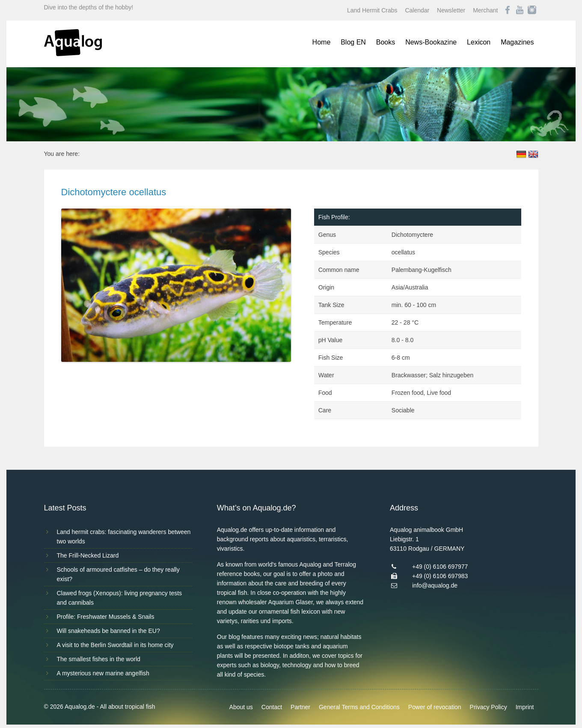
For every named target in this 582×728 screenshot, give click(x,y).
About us (241, 707)
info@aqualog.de (435, 585)
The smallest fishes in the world (99, 659)
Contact (272, 707)
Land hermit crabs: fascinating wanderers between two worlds (124, 537)
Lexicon (479, 42)
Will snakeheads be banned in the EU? (108, 631)
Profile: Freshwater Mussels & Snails (106, 617)
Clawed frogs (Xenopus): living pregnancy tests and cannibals (120, 598)
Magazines (517, 42)
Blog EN (353, 42)
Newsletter (451, 10)
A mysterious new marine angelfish (103, 673)
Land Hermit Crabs (372, 10)
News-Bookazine (431, 42)
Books (386, 42)
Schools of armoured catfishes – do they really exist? (118, 574)
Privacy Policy (488, 707)
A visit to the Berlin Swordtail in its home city (115, 645)
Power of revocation (435, 707)
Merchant (485, 10)
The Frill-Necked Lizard (88, 555)
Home (322, 42)
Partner (300, 707)
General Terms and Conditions (359, 707)
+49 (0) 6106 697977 (440, 567)
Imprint (525, 707)
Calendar (417, 10)
